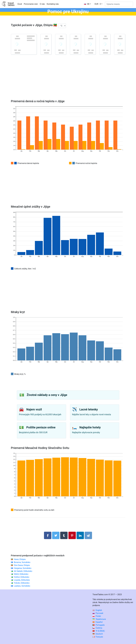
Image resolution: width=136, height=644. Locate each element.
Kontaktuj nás (53, 4)
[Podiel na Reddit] (88, 535)
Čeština (97, 628)
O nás (42, 4)
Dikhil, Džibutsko (21, 574)
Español (98, 622)
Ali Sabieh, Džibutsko (23, 571)
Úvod (20, 4)
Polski (97, 616)
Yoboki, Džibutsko (22, 583)
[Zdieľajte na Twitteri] (56, 535)
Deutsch (98, 634)
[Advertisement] (68, 81)
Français (98, 637)
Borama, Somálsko (22, 562)
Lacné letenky (89, 409)
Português (99, 625)
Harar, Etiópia (20, 559)
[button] (98, 4)
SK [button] (87, 4)
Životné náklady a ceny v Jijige (47, 395)
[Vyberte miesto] (119, 4)
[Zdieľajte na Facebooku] (48, 535)
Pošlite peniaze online (41, 427)
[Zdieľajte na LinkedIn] (80, 535)
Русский (98, 613)
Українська (99, 619)
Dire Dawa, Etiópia (22, 565)
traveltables (11, 4)
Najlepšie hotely (90, 427)
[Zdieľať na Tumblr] (64, 535)
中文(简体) (99, 631)
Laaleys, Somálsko (22, 586)
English (97, 610)
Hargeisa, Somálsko (23, 568)
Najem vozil (34, 409)
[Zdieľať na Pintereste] (72, 535)
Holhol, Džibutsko (21, 577)
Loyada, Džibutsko (22, 580)
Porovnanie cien (31, 4)
